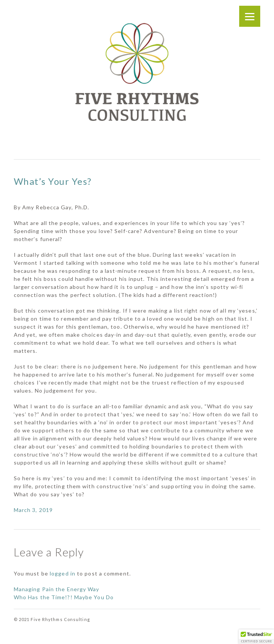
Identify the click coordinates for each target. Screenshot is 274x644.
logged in (63, 573)
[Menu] (250, 16)
